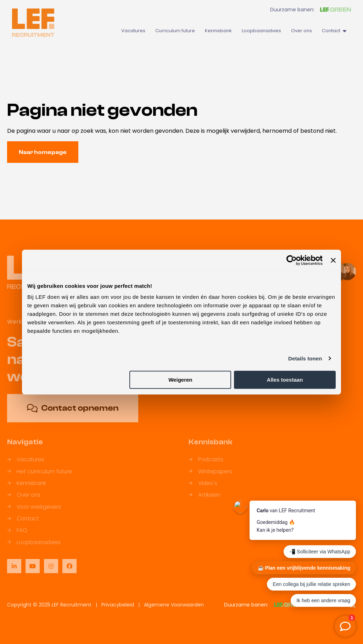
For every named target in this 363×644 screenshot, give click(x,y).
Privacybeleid (118, 605)
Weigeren (180, 380)
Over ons (301, 31)
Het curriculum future (40, 476)
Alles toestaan (285, 380)
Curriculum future (175, 31)
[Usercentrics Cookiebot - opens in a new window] (292, 260)
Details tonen (305, 358)
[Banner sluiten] (333, 260)
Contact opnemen (73, 413)
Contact (334, 31)
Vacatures (133, 31)
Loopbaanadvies (261, 31)
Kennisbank (218, 31)
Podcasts (206, 464)
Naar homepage (43, 152)
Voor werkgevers (34, 511)
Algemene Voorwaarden (174, 605)
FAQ (17, 535)
